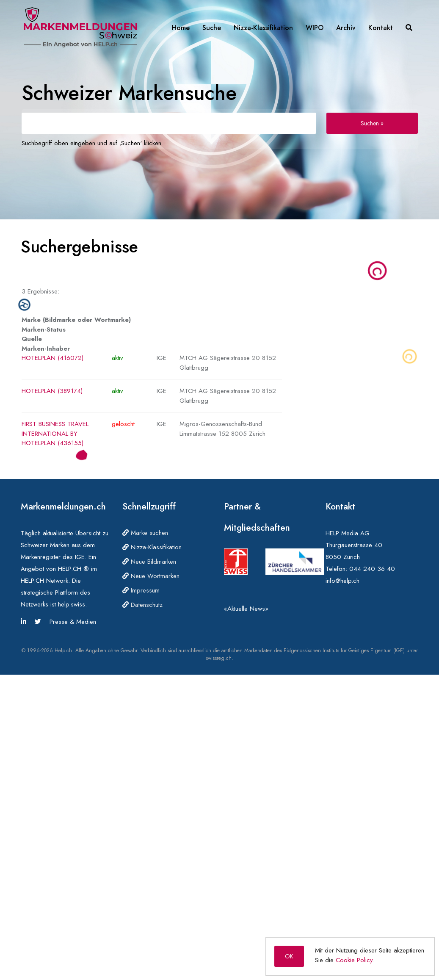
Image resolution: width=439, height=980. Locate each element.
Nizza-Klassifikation (263, 28)
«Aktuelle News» (246, 609)
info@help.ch (342, 581)
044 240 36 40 (372, 569)
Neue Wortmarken (151, 576)
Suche (212, 28)
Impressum (141, 590)
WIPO (315, 28)
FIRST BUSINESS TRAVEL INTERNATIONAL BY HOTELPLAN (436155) (55, 433)
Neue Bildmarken (149, 562)
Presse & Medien (73, 622)
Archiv (346, 28)
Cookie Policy (354, 960)
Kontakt (381, 28)
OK (289, 956)
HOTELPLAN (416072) (52, 358)
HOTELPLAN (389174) (52, 391)
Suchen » (372, 123)
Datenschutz (142, 605)
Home (181, 28)
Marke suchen (145, 533)
